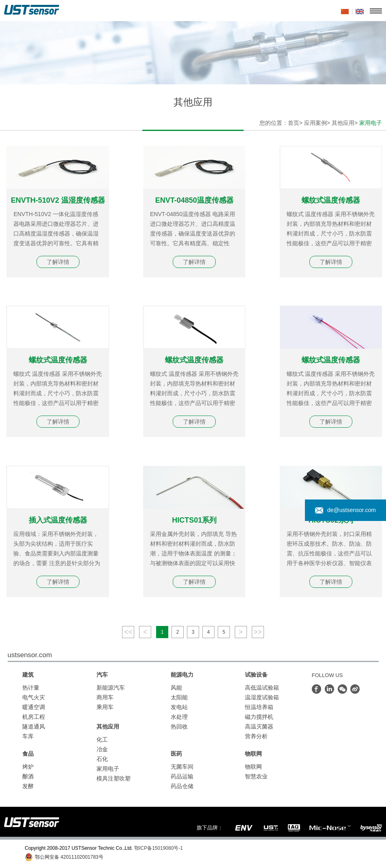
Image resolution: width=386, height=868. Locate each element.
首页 (294, 123)
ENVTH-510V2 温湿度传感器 (58, 200)
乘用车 (105, 707)
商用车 (105, 697)
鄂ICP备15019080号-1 (159, 848)
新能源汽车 (111, 688)
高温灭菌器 (259, 727)
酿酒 (28, 776)
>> (258, 632)
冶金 (102, 749)
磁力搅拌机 (259, 717)
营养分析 (256, 736)
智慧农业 (256, 776)
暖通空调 (34, 707)
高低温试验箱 (262, 688)
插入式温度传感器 (58, 520)
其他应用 (343, 123)
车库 (28, 736)
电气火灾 (34, 697)
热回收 (179, 727)
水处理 (179, 717)
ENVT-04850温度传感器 (194, 200)
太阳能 (179, 697)
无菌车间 (182, 767)
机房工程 (34, 717)
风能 (176, 688)
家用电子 (108, 769)
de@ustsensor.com (345, 510)
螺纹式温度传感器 (331, 200)
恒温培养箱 (259, 707)
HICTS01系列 (194, 520)
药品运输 (182, 776)
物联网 (253, 767)
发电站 (179, 707)
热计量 (31, 688)
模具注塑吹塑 (114, 778)
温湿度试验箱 (262, 697)
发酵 (28, 786)
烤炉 (28, 767)
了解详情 (58, 262)
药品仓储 (182, 786)
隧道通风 (34, 727)
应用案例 (315, 123)
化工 (102, 739)
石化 (102, 759)
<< (128, 632)
